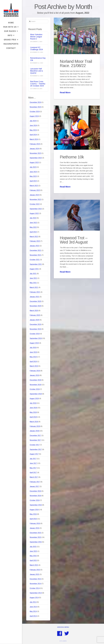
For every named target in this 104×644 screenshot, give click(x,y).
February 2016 (35, 523)
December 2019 (35, 324)
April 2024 (33, 135)
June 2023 (33, 172)
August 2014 (34, 598)
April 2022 (33, 232)
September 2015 (36, 542)
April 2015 (33, 560)
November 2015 (35, 537)
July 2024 (33, 121)
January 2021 (34, 297)
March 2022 (34, 237)
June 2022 (33, 223)
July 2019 (33, 348)
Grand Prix (11, 39)
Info (11, 35)
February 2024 (35, 144)
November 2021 (35, 255)
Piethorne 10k (72, 157)
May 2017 (33, 468)
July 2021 (33, 274)
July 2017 (33, 459)
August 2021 (34, 269)
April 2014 (33, 616)
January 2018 (34, 431)
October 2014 (35, 588)
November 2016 (35, 496)
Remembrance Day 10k (38, 59)
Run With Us (11, 27)
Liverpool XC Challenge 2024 (37, 48)
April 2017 (33, 473)
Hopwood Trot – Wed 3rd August (74, 240)
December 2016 (35, 491)
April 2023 (33, 181)
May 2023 (33, 176)
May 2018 (33, 412)
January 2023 (34, 195)
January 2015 (34, 574)
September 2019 (36, 338)
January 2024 (34, 149)
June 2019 (33, 352)
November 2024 (35, 107)
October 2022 (35, 204)
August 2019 (34, 343)
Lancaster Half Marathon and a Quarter (37, 71)
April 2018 (33, 417)
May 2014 (33, 611)
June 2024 (33, 125)
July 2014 (33, 602)
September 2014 (36, 593)
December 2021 (35, 250)
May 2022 (33, 227)
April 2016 (33, 519)
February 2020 (35, 315)
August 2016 (34, 510)
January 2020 (34, 320)
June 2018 (33, 408)
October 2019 (35, 334)
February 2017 (35, 482)
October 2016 (35, 500)
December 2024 (35, 102)
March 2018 (34, 422)
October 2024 (35, 112)
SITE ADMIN (63, 641)
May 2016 (33, 514)
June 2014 (33, 607)
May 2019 (33, 357)
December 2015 (35, 533)
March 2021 (34, 287)
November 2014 (35, 584)
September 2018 (36, 394)
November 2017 (35, 440)
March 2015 (34, 565)
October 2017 (35, 445)
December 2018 (35, 380)
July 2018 (33, 403)
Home (11, 23)
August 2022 (34, 213)
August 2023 (34, 162)
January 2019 (34, 375)
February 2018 (35, 426)
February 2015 (35, 570)
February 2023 (35, 190)
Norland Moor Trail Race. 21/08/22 (76, 63)
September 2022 (36, 209)
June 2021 (33, 278)
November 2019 (35, 329)
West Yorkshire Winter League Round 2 (36, 37)
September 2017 (36, 449)
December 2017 (35, 436)
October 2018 (35, 389)
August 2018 (34, 399)
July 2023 (33, 167)
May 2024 (33, 130)
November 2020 (35, 306)
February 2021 (35, 292)
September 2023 (36, 158)
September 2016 (36, 505)
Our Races (11, 31)
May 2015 (33, 556)
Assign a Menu (63, 627)
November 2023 (35, 153)
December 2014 (35, 579)
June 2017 (33, 463)
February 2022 (35, 241)
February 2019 (35, 371)
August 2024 (34, 116)
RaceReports (11, 44)
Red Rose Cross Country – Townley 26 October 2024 (38, 84)
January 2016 (34, 528)
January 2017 (34, 486)
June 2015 (33, 551)
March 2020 (34, 311)
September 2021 (36, 264)
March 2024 (34, 139)
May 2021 (33, 283)
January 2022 (34, 246)
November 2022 (35, 199)
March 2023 (34, 186)
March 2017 (34, 477)
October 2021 (35, 260)
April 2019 (33, 362)
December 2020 (35, 301)
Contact (11, 48)
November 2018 (35, 385)
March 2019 (34, 366)
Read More (65, 92)
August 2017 (34, 454)
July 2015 (33, 547)
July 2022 (33, 218)
